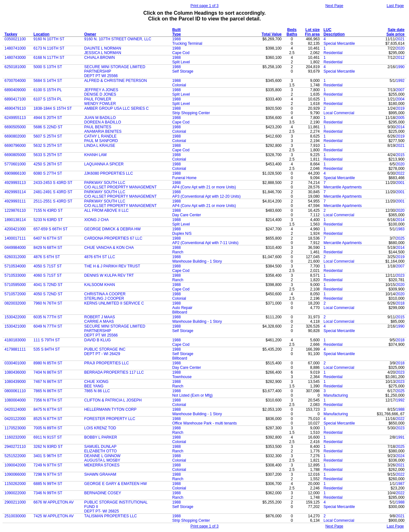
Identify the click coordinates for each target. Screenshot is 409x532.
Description (334, 34)
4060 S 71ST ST (48, 275)
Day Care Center (187, 215)
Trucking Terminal (187, 44)
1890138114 (15, 220)
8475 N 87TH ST (48, 409)
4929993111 (15, 201)
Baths (292, 34)
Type (177, 34)
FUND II (91, 507)
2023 (400, 275)
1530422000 (15, 317)
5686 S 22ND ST (48, 127)
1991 (400, 437)
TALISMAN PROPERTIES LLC (111, 516)
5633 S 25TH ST (48, 155)
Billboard (180, 312)
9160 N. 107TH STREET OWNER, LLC (118, 39)
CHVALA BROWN (100, 58)
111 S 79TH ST (47, 340)
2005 (400, 118)
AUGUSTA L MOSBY (102, 460)
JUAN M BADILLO (100, 118)
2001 (400, 183)
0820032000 (15, 303)
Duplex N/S (182, 234)
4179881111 (15, 349)
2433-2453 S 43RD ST (53, 183)
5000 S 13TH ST (48, 67)
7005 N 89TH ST (48, 428)
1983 (400, 229)
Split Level (181, 62)
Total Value (272, 34)
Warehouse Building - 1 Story (197, 261)
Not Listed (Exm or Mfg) (193, 395)
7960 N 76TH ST (48, 303)
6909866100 (15, 173)
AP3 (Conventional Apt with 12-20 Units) (206, 196)
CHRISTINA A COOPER (105, 294)
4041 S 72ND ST (48, 285)
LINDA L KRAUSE (100, 146)
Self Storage (183, 71)
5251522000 (15, 456)
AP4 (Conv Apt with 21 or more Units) (204, 187)
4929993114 (15, 192)
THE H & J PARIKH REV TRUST (112, 266)
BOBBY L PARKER (101, 437)
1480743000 (15, 58)
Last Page (395, 6)
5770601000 (15, 164)
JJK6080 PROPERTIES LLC (109, 173)
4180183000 (15, 340)
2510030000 (15, 516)
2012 (400, 58)
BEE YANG (94, 386)
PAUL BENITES (98, 127)
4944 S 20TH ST (48, 118)
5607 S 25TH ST (48, 136)
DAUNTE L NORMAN (103, 48)
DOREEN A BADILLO (103, 122)
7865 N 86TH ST (48, 391)
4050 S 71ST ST (48, 266)
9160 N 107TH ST (49, 39)
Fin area (312, 34)
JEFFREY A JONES (101, 90)
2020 (400, 48)
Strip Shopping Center (191, 113)
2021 (400, 39)
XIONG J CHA (97, 220)
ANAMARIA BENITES (103, 131)
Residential (333, 53)
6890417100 (15, 99)
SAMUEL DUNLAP (100, 447)
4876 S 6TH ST (47, 257)
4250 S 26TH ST (48, 164)
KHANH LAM (96, 155)
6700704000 (15, 81)
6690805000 (15, 155)
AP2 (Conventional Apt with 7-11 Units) (205, 243)
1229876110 (15, 210)
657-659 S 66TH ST (51, 229)
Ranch (178, 252)
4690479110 (15, 108)
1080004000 (15, 400)
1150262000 (15, 484)
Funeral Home (184, 178)
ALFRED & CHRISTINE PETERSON (116, 81)
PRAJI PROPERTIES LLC (107, 363)
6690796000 (15, 146)
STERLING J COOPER (104, 298)
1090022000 (15, 493)
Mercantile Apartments (343, 187)
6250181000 (15, 67)
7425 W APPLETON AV (54, 516)
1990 (400, 67)
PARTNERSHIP (98, 71)
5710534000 (15, 266)
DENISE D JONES (100, 94)
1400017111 (15, 238)
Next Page (334, 6)
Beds (292, 30)
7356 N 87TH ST (48, 400)
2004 (400, 99)
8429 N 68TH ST (48, 248)
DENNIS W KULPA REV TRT (109, 275)
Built (177, 30)
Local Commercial (339, 113)
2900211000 (15, 502)
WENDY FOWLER (100, 104)
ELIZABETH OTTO (101, 451)
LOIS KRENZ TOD (100, 428)
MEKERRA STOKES (102, 465)
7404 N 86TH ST (48, 372)
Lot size (313, 30)
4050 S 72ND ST (48, 294)
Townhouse (182, 377)
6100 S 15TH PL (48, 90)
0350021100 (15, 39)
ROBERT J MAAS (100, 317)
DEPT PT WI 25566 (101, 76)
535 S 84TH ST (47, 349)
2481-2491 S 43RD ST (53, 192)
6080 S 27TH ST (48, 173)
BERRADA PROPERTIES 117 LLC (114, 372)
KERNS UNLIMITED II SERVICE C (114, 303)
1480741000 (15, 48)
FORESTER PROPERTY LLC (110, 419)
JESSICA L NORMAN (103, 53)
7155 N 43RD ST (48, 210)
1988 (177, 39)
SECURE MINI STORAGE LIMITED (115, 67)
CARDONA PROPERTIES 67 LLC (113, 238)
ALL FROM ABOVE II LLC (107, 210)
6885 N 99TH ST (48, 484)
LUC (328, 30)
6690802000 (15, 136)
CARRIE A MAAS (99, 322)
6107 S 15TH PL (48, 99)
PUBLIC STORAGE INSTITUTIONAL (116, 502)
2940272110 (15, 447)
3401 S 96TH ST (48, 456)
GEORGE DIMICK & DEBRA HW (113, 229)
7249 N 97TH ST (48, 465)
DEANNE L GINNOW (103, 456)
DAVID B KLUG (98, 340)
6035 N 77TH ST (48, 317)
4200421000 (15, 229)
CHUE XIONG (96, 382)
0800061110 (15, 391)
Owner (90, 34)
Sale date (396, 30)
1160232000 (15, 437)
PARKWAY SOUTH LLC (105, 183)
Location (42, 34)
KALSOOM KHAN (100, 285)
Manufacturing (336, 395)
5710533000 (15, 275)
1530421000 (15, 326)
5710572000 (15, 294)
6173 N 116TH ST (49, 48)
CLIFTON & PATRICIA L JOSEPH (113, 400)
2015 (400, 155)
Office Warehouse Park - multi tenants (204, 423)
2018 (400, 303)
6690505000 (15, 127)
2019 (400, 108)
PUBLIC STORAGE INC (105, 349)
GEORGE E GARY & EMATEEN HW (116, 484)
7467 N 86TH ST (48, 382)
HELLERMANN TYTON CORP (111, 409)
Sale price (395, 34)
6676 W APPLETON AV (54, 502)
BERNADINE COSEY (103, 493)
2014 (400, 127)
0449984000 (15, 248)
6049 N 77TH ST (48, 326)
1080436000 (15, 372)
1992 (400, 81)
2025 (400, 238)
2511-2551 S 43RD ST (53, 201)
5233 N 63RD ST (48, 220)
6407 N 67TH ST (48, 238)
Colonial (179, 85)
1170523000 (15, 428)
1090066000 (15, 474)
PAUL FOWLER (98, 99)
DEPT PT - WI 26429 (102, 354)
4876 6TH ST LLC (100, 257)
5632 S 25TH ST (48, 146)
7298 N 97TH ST (48, 474)
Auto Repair (182, 308)
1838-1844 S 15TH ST (53, 108)
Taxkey (11, 34)
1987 (400, 484)
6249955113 (15, 118)
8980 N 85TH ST (48, 363)
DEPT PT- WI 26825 (102, 511)
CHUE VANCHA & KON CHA (109, 248)
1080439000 (15, 382)
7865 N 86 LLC (97, 391)
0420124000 (15, 409)
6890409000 (15, 90)
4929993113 (15, 183)
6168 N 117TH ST (49, 58)
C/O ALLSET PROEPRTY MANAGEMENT (121, 187)
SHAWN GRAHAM (100, 474)
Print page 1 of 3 (204, 6)
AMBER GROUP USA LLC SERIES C (117, 108)
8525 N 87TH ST (48, 419)
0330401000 (15, 363)
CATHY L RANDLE (100, 136)
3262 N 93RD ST (48, 447)
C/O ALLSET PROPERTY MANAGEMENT (121, 196)
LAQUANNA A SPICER (104, 164)
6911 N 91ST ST (48, 437)
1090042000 (15, 465)
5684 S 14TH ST (48, 81)
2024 (400, 456)
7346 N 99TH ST (48, 493)
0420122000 (15, 419)
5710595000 (15, 285)
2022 (400, 173)
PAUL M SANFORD (101, 141)
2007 (400, 90)
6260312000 (15, 257)
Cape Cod (181, 53)
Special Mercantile (339, 44)
